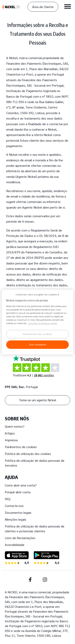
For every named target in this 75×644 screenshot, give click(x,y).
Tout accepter (37, 345)
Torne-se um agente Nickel (37, 400)
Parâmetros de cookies (21, 447)
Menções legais (15, 519)
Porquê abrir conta (18, 492)
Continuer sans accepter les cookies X (37, 294)
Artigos (10, 433)
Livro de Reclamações (20, 538)
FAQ (8, 499)
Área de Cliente (43, 7)
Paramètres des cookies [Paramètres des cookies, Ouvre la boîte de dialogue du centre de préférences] (37, 334)
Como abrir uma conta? (21, 485)
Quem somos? (15, 426)
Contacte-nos (14, 506)
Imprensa (11, 440)
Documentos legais (18, 512)
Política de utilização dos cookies (28, 454)
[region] (37, 322)
